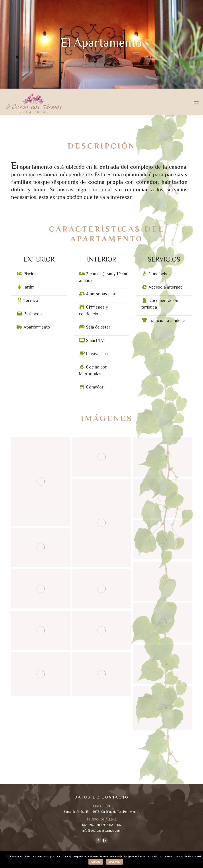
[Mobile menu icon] (196, 102)
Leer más (114, 862)
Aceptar (96, 862)
